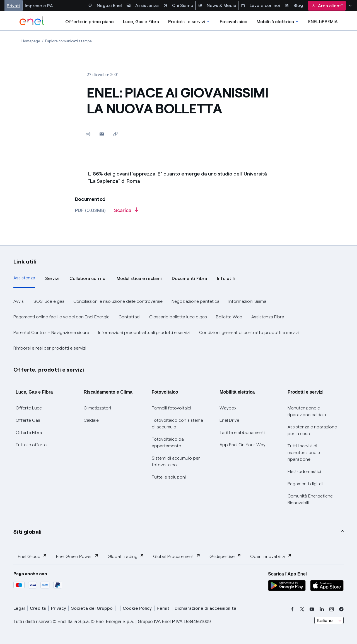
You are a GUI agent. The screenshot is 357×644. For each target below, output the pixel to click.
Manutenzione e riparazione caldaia (307, 411)
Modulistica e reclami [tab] (139, 278)
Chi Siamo (178, 6)
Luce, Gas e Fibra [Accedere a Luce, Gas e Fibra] (141, 22)
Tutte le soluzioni (169, 477)
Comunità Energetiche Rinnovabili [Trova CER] (310, 499)
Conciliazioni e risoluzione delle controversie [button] (118, 301)
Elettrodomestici (304, 471)
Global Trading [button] (126, 556)
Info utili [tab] (226, 278)
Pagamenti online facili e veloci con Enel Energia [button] (61, 317)
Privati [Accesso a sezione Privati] (14, 6)
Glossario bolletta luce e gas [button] (178, 317)
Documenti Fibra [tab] (189, 278)
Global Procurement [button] (177, 556)
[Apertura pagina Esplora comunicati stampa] (68, 41)
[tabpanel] (178, 325)
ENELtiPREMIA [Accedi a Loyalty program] (323, 22)
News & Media (217, 6)
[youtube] (312, 609)
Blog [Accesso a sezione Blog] (294, 6)
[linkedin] (322, 609)
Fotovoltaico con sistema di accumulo (177, 424)
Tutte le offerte (31, 445)
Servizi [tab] (52, 278)
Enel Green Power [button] (77, 556)
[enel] (32, 21)
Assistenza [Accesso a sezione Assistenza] (143, 6)
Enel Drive (229, 420)
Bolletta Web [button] (229, 317)
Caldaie (91, 420)
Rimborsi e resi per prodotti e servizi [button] (50, 348)
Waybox (228, 408)
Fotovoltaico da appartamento (168, 442)
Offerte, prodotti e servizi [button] (49, 370)
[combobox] (329, 620)
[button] (102, 134)
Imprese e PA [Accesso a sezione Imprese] (39, 6)
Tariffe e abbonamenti (242, 432)
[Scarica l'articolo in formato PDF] (126, 212)
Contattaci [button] (129, 317)
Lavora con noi (260, 6)
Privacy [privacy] (59, 608)
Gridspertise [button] (225, 556)
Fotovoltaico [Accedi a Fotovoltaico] (234, 22)
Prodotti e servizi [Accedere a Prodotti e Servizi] (189, 22)
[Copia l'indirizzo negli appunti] (115, 134)
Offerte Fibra (29, 432)
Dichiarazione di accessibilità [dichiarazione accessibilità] (205, 608)
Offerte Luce (29, 408)
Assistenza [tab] (24, 278)
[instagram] (332, 609)
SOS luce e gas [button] (49, 301)
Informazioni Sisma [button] (247, 301)
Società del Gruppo (92, 608)
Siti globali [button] (28, 532)
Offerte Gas (28, 420)
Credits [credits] (38, 608)
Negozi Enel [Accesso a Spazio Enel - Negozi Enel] (105, 6)
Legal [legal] (19, 608)
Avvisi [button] (19, 301)
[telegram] (341, 609)
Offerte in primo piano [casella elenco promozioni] (90, 22)
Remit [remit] (163, 608)
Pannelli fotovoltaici (171, 408)
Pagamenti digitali (305, 484)
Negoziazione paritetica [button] (196, 301)
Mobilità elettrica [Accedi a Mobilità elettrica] (278, 22)
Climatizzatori (97, 408)
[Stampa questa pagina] (88, 134)
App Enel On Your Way (243, 445)
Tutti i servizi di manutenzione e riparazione (304, 452)
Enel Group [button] (32, 556)
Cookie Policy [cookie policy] (137, 608)
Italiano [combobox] (325, 620)
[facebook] (292, 609)
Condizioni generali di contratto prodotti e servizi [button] (249, 332)
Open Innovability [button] (271, 556)
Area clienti (327, 6)
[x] (302, 609)
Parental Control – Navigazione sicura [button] (51, 332)
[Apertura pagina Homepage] (31, 41)
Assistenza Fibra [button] (268, 317)
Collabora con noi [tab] (88, 278)
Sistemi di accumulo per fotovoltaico (176, 461)
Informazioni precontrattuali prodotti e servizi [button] (144, 332)
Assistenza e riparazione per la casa (312, 430)
